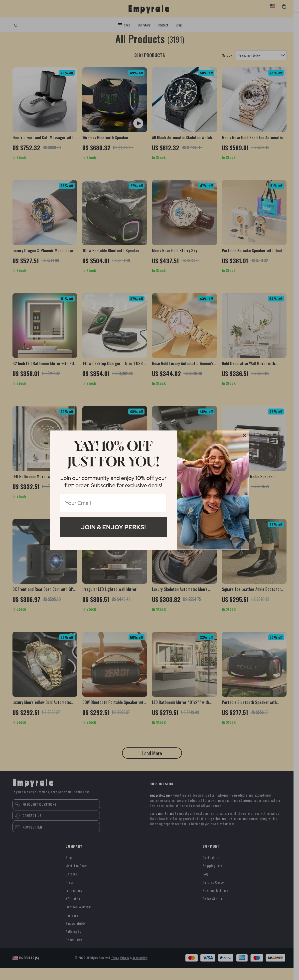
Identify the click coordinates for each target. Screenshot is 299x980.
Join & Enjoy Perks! (113, 527)
